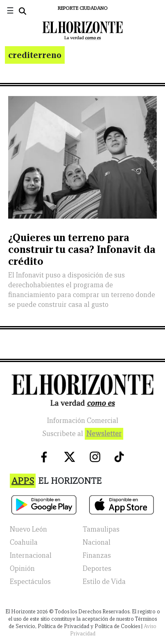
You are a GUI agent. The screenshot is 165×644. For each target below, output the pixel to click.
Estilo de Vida (104, 582)
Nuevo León (28, 529)
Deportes (97, 569)
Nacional (97, 542)
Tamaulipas (101, 529)
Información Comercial (83, 421)
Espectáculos (30, 582)
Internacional (31, 556)
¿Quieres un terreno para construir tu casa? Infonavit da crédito (82, 249)
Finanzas (97, 556)
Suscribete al (83, 434)
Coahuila (24, 542)
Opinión (22, 569)
